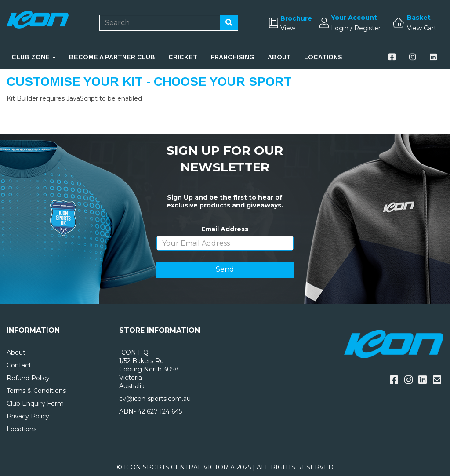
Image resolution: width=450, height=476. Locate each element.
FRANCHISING (232, 57)
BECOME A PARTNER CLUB (112, 57)
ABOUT (279, 57)
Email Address (225, 229)
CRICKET (183, 57)
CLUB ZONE (34, 57)
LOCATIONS (323, 57)
